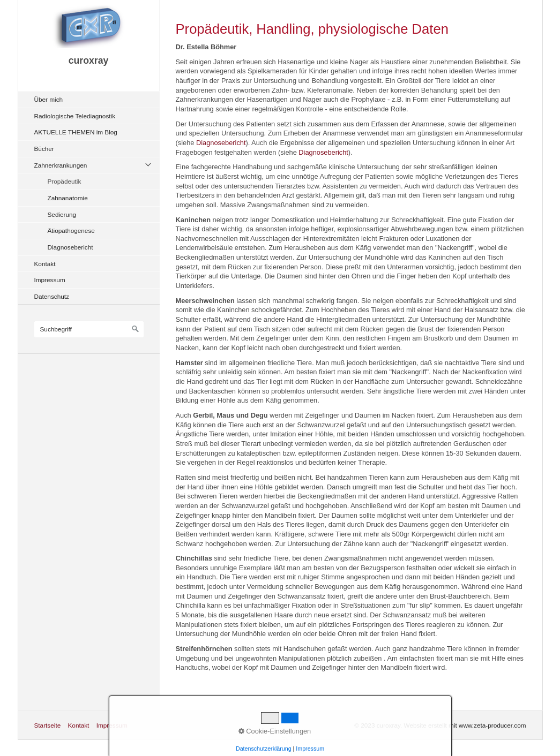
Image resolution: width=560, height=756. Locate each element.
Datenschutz (52, 296)
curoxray (89, 61)
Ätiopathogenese (71, 230)
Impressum (50, 280)
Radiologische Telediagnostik (75, 116)
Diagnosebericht (70, 247)
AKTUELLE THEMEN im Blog (76, 132)
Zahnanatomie (68, 198)
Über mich (49, 99)
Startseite (48, 725)
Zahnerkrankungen (61, 165)
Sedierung (62, 214)
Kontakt (45, 264)
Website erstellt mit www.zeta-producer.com (465, 725)
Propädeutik (65, 181)
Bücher (44, 149)
